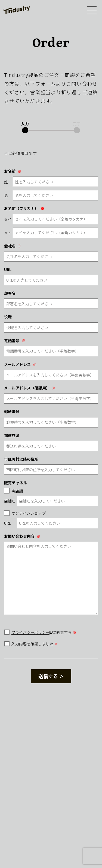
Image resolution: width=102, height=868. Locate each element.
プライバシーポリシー (30, 632)
